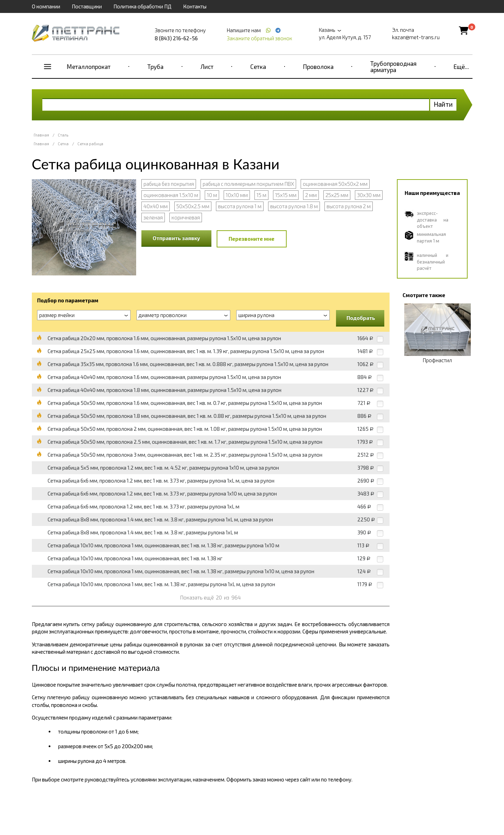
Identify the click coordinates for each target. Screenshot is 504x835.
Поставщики (87, 6)
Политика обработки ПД (142, 6)
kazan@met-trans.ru (416, 37)
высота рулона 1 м (240, 206)
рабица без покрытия (169, 184)
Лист (207, 66)
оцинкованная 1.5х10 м (171, 195)
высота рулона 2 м (349, 206)
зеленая (153, 217)
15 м (261, 195)
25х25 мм (337, 195)
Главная (41, 135)
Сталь (63, 135)
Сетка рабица (90, 144)
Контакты (195, 6)
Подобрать (361, 318)
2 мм (311, 195)
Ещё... (461, 66)
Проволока (318, 66)
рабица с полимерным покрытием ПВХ (248, 184)
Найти (443, 104)
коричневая (186, 217)
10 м (212, 195)
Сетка (258, 66)
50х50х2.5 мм (193, 206)
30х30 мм (369, 195)
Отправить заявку (176, 238)
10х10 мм (237, 195)
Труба (155, 66)
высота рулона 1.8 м (294, 206)
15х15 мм (286, 195)
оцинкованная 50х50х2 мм (335, 184)
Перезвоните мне (251, 239)
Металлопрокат (89, 66)
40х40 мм (156, 206)
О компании (46, 6)
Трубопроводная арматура (393, 66)
